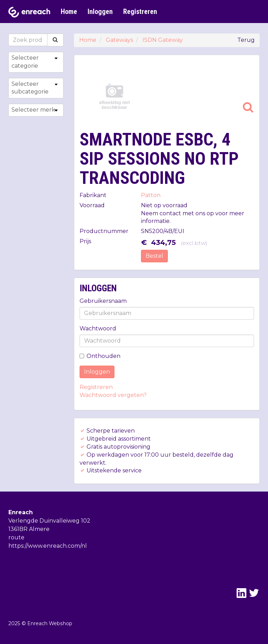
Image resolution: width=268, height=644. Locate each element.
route (16, 537)
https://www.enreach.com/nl (48, 546)
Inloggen (100, 12)
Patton (151, 195)
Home (69, 12)
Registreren (140, 12)
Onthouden (100, 356)
